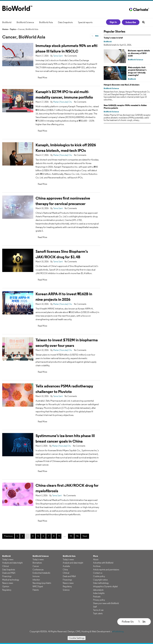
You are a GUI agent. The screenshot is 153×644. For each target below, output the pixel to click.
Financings (7, 576)
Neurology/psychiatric (42, 583)
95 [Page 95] (71, 536)
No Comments (71, 56)
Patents (36, 590)
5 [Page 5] (38, 536)
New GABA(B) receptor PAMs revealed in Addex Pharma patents (125, 107)
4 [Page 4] (33, 536)
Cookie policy (99, 576)
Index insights (99, 593)
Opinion (6, 586)
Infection (36, 580)
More (95, 556)
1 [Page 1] (17, 536)
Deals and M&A (9, 573)
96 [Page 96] (77, 536)
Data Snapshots (65, 22)
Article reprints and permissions (106, 570)
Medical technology (11, 580)
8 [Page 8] (54, 536)
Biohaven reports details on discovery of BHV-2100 (139, 53)
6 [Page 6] (43, 536)
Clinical (5, 566)
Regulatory (7, 590)
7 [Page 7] (49, 536)
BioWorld (7, 22)
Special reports (85, 22)
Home (5, 29)
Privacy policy (99, 600)
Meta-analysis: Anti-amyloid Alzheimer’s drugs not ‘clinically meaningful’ (137, 71)
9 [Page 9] (59, 536)
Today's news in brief (113, 38)
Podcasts (97, 597)
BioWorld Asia (46, 22)
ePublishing (118, 631)
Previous (8, 536)
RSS (97, 36)
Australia (66, 566)
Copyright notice (100, 580)
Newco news (8, 583)
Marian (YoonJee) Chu (63, 102)
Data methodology (101, 583)
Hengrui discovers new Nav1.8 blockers (122, 85)
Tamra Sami (58, 56)
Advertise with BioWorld (103, 563)
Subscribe (131, 22)
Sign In (113, 22)
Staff (95, 607)
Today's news (8, 559)
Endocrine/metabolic (41, 573)
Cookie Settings (77, 638)
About (96, 559)
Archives (97, 566)
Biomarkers (37, 563)
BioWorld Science (25, 22)
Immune (36, 576)
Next (85, 536)
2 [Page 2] (22, 536)
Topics (13, 29)
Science (66, 590)
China (65, 570)
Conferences (38, 570)
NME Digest (38, 586)
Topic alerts (98, 613)
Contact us (98, 573)
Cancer (36, 566)
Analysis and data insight (12, 563)
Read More (42, 78)
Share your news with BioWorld (106, 603)
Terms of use (98, 610)
